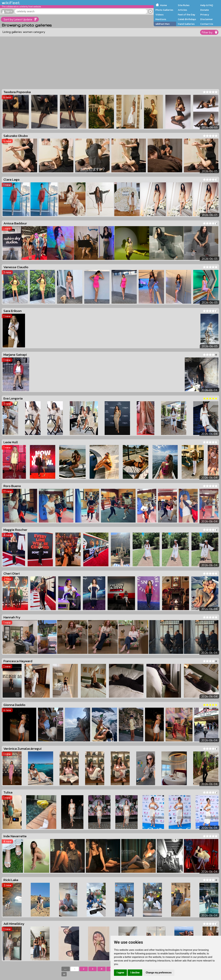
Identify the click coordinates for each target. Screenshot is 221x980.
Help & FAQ (207, 5)
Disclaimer (206, 19)
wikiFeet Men (162, 24)
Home (163, 5)
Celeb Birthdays (187, 19)
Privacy (205, 15)
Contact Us (207, 24)
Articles (182, 10)
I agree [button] (120, 973)
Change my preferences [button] (159, 973)
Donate (205, 10)
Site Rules (184, 5)
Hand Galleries (186, 24)
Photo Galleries (164, 10)
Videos (159, 15)
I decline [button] (135, 973)
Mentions (161, 19)
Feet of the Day (187, 15)
